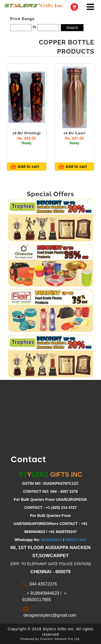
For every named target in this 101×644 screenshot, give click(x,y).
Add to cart (28, 166)
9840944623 (52, 540)
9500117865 (76, 540)
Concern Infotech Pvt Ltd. (60, 639)
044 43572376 (40, 584)
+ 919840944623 (42, 593)
